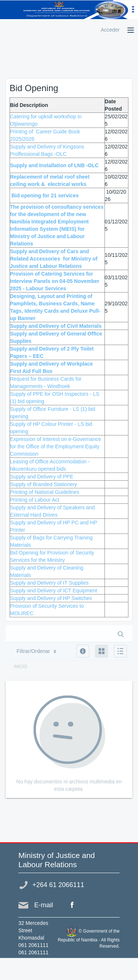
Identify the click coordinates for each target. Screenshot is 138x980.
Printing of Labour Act (35, 500)
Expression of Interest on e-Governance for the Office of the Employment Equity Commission (55, 446)
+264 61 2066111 (58, 885)
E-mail (44, 905)
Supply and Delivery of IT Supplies (49, 583)
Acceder (110, 30)
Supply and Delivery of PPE (42, 477)
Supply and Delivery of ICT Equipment (54, 590)
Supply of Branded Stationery (43, 484)
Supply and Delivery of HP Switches (51, 598)
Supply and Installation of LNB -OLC (54, 165)
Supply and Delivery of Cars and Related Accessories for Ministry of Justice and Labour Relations (54, 259)
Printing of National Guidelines (45, 492)
